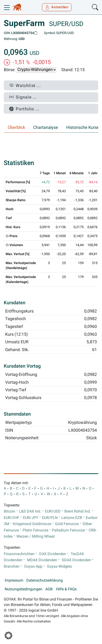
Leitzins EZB (72, 518)
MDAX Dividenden (42, 560)
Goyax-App (33, 566)
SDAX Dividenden (76, 560)
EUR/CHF (12, 518)
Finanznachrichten (19, 554)
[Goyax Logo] (17, 7)
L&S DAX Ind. (30, 511)
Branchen (12, 566)
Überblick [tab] (16, 127)
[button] (8, 635)
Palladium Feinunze (68, 530)
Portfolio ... (24, 109)
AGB (49, 589)
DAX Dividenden (53, 554)
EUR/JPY (31, 518)
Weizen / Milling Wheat (36, 536)
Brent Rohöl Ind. (78, 511)
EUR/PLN (50, 518)
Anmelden (57, 7)
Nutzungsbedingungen (24, 589)
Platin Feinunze (35, 530)
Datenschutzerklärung (45, 580)
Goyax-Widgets (59, 566)
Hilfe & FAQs (66, 589)
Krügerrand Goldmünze (32, 524)
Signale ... (23, 97)
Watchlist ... (25, 85)
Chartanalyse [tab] (46, 127)
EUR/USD (53, 511)
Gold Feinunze (67, 524)
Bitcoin (10, 511)
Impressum (14, 580)
